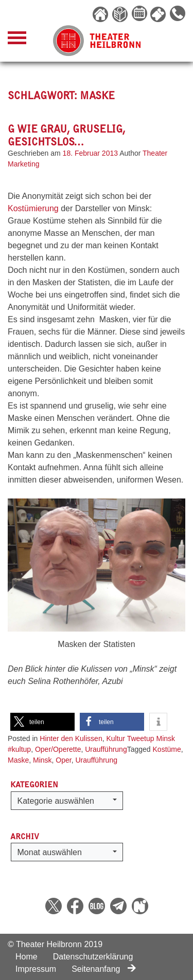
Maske (18, 760)
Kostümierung (34, 208)
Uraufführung (106, 749)
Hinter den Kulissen (71, 738)
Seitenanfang (104, 969)
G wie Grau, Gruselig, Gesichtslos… (67, 135)
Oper (63, 760)
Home (27, 957)
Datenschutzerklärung (93, 957)
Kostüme (167, 749)
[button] (42, 722)
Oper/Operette (58, 749)
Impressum (36, 969)
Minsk (42, 760)
